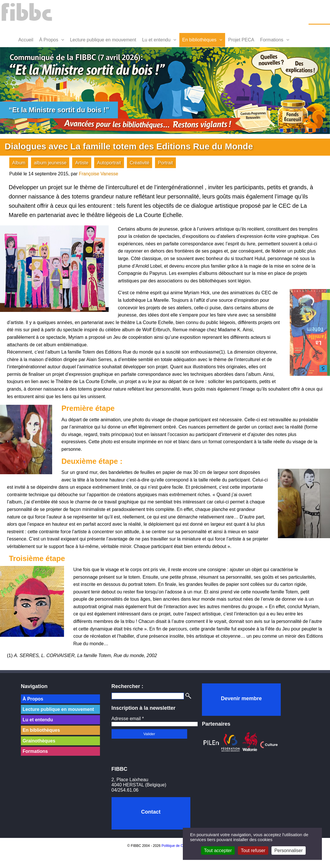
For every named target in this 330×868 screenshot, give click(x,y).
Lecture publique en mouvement (103, 40)
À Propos (49, 40)
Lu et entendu (156, 40)
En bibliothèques (199, 40)
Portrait (165, 163)
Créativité (140, 163)
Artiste (82, 163)
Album (19, 163)
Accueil (26, 40)
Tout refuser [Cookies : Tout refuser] (253, 850)
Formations (272, 40)
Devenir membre (241, 698)
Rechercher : (127, 686)
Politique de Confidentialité (182, 846)
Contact (151, 812)
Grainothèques (39, 741)
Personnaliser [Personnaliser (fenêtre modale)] (289, 850)
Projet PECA (241, 40)
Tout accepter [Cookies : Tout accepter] (218, 850)
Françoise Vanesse (99, 174)
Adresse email (128, 719)
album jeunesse (50, 163)
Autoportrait (109, 163)
